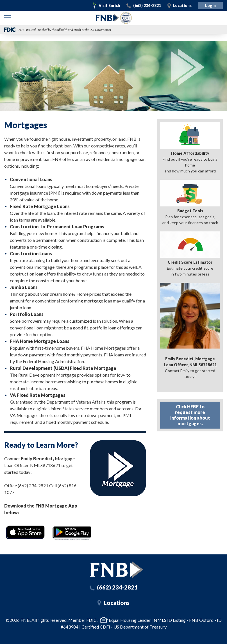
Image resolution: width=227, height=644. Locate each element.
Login (210, 5)
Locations (182, 5)
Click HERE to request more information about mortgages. (190, 415)
